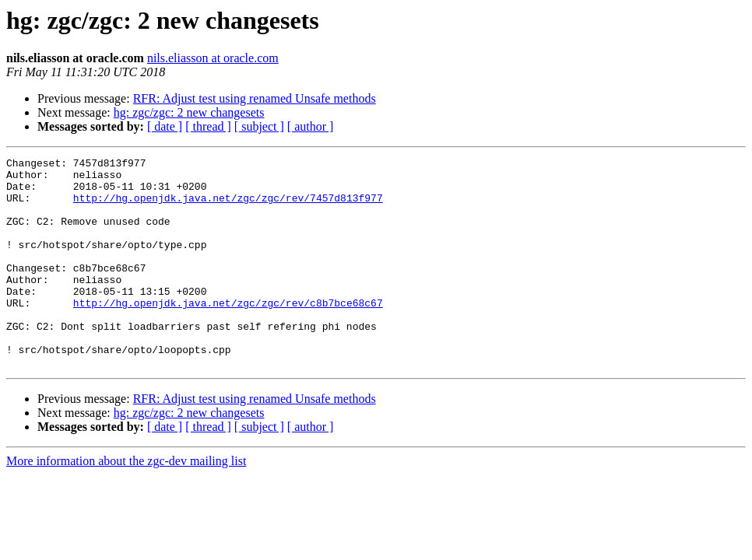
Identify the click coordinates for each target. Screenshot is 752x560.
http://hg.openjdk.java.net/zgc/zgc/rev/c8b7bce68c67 (228, 333)
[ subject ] (259, 126)
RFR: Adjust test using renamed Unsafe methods (255, 98)
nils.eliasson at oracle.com (213, 58)
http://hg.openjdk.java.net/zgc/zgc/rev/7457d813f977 (228, 207)
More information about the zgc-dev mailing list (126, 503)
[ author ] (311, 126)
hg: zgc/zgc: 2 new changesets (189, 112)
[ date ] (165, 126)
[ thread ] (208, 126)
